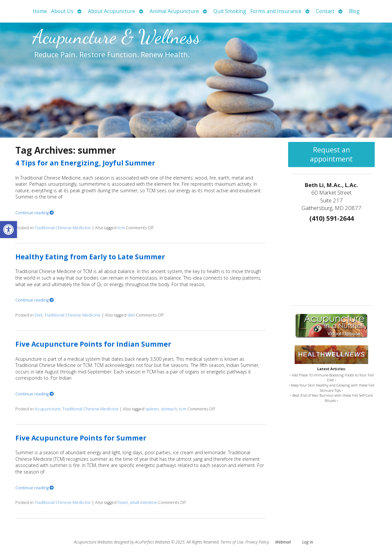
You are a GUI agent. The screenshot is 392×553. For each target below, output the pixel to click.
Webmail (283, 542)
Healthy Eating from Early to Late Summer (90, 257)
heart (123, 502)
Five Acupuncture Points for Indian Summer (93, 344)
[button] (8, 230)
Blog (354, 11)
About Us (62, 11)
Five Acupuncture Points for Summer (81, 438)
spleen (152, 409)
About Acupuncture (112, 11)
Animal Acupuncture (174, 11)
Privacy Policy (257, 542)
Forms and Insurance (276, 11)
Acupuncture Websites (93, 542)
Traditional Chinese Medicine (63, 228)
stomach (169, 409)
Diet (39, 315)
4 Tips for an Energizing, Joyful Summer (85, 163)
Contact (325, 11)
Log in (308, 542)
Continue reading (35, 213)
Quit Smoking (230, 11)
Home (40, 11)
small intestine (143, 502)
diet (131, 315)
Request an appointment (331, 154)
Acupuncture (48, 409)
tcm (121, 228)
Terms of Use (232, 542)
